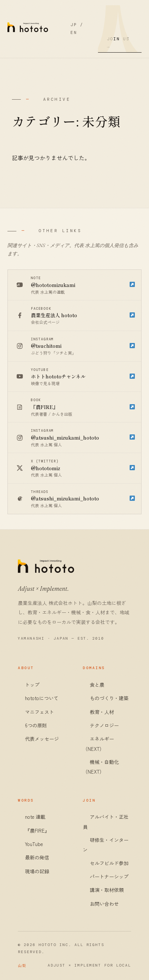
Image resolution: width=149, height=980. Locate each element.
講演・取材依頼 (107, 890)
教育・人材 (102, 712)
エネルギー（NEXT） (98, 744)
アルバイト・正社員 (106, 822)
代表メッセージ (42, 739)
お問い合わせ (104, 904)
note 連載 (35, 817)
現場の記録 (37, 871)
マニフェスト (39, 712)
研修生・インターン (106, 845)
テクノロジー (104, 725)
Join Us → (118, 43)
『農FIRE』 (37, 831)
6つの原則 (36, 725)
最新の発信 (37, 857)
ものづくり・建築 (109, 698)
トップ (32, 685)
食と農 (97, 685)
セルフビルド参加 (109, 863)
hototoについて (42, 698)
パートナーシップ (109, 876)
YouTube (34, 844)
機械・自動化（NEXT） (101, 767)
